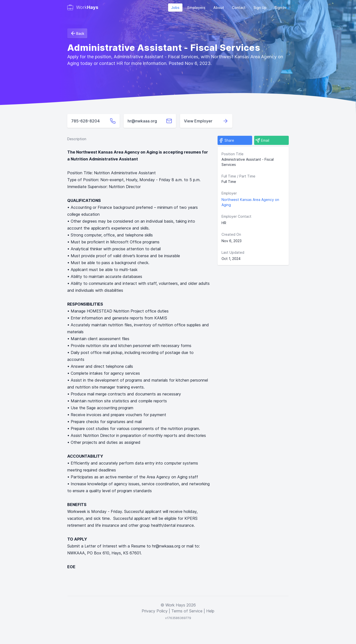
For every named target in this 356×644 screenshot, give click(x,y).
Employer (229, 193)
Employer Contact (236, 216)
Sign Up (260, 8)
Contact (239, 8)
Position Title (233, 154)
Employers (196, 8)
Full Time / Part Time (238, 176)
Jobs (175, 8)
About (219, 8)
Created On (231, 234)
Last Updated (233, 252)
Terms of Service (187, 611)
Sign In (280, 8)
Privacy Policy (155, 611)
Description (77, 139)
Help (210, 611)
